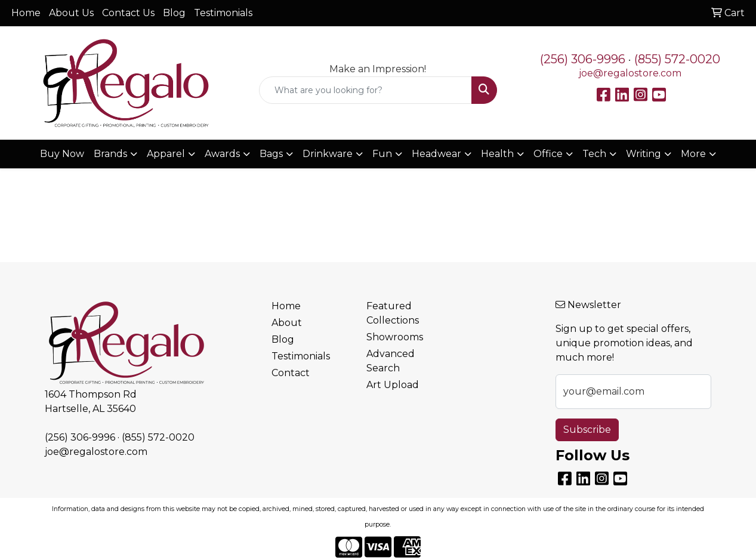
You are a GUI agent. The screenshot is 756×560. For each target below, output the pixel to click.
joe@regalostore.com (630, 73)
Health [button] (497, 154)
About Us (71, 13)
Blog (174, 13)
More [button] (693, 154)
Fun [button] (382, 154)
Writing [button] (644, 154)
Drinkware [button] (328, 154)
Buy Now (62, 154)
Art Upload (393, 385)
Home (26, 13)
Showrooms (395, 337)
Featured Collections (393, 313)
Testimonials (223, 13)
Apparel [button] (166, 154)
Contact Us (128, 13)
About (287, 323)
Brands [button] (110, 154)
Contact (291, 373)
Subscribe (587, 430)
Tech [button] (594, 154)
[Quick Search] (365, 90)
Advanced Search (391, 361)
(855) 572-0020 (677, 59)
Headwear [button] (436, 154)
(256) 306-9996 (583, 59)
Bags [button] (271, 154)
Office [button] (548, 154)
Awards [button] (222, 154)
